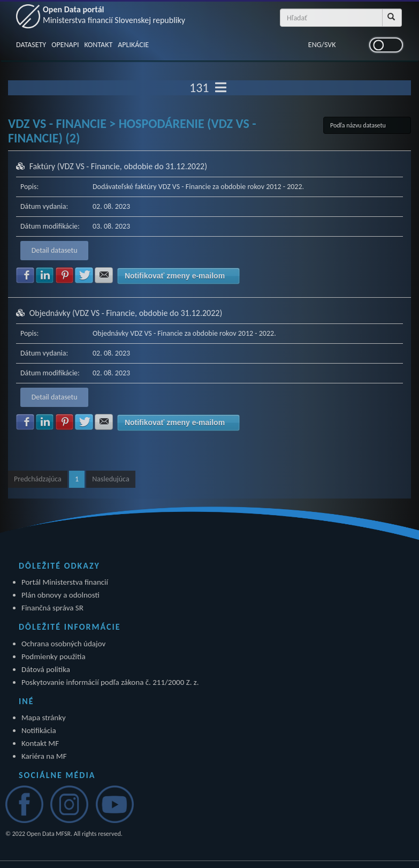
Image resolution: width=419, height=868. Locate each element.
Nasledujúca (111, 479)
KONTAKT (98, 45)
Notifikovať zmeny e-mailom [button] (175, 276)
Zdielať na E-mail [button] (104, 275)
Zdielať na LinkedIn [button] (45, 275)
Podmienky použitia (54, 656)
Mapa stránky (44, 718)
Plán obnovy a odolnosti (60, 595)
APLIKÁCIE (133, 45)
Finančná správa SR (52, 608)
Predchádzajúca (38, 479)
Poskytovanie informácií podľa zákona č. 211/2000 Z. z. (110, 682)
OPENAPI (65, 45)
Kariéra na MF (44, 756)
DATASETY (31, 45)
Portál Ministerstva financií (65, 582)
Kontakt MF (40, 743)
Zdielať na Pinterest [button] (65, 275)
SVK (330, 45)
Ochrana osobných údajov (63, 644)
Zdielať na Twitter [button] (84, 275)
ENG (315, 45)
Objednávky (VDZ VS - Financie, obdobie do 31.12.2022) (126, 313)
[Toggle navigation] (221, 88)
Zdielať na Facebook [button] (25, 275)
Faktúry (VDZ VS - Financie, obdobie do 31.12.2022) (118, 166)
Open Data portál (114, 15)
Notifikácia (39, 730)
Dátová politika (46, 669)
